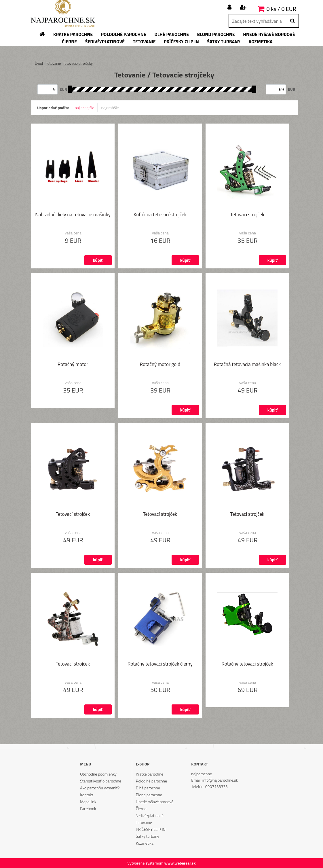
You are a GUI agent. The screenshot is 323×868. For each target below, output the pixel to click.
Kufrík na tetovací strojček (160, 215)
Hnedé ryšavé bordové (155, 802)
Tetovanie (53, 63)
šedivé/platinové (150, 815)
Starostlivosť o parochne (101, 781)
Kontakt (87, 795)
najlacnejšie (84, 108)
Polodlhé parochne (151, 781)
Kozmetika (145, 843)
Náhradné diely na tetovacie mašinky (73, 215)
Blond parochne (149, 795)
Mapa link (88, 802)
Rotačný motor (73, 365)
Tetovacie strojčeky (78, 63)
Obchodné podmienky (98, 774)
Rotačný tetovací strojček (247, 664)
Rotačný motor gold (160, 365)
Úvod (39, 63)
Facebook (88, 809)
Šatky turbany (148, 836)
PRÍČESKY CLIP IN (151, 829)
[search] (292, 21)
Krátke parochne (150, 774)
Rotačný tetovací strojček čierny (160, 664)
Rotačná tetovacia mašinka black (247, 365)
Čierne (141, 809)
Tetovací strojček (247, 215)
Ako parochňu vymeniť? (100, 788)
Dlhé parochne (148, 788)
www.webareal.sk (180, 863)
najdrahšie (110, 108)
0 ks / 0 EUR (281, 9)
